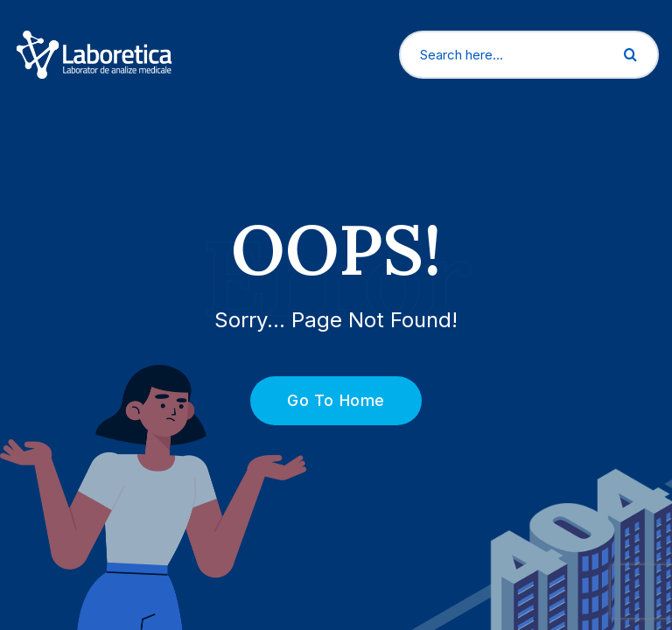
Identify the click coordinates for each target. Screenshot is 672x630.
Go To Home (326, 400)
